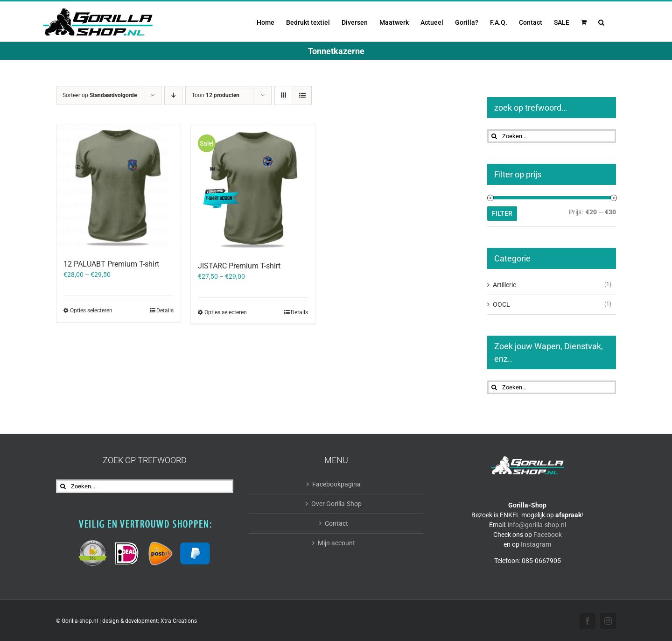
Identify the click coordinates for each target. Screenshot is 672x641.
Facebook (548, 535)
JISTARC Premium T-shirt (239, 266)
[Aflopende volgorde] (173, 95)
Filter (502, 213)
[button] (601, 21)
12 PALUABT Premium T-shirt (111, 264)
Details (165, 310)
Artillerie (504, 285)
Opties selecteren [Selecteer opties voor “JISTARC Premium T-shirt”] (226, 312)
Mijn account (336, 543)
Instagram (536, 544)
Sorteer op (100, 95)
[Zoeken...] (552, 136)
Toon (216, 95)
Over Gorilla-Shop (336, 504)
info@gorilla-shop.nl (537, 525)
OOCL (501, 304)
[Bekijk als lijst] (302, 95)
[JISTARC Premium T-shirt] (253, 188)
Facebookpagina (336, 484)
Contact (336, 523)
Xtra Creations (179, 621)
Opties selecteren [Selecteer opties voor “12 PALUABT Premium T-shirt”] (91, 310)
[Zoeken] (494, 136)
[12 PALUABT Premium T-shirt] (119, 187)
